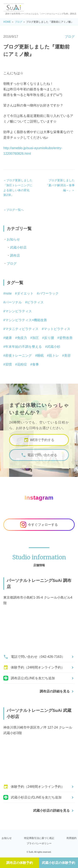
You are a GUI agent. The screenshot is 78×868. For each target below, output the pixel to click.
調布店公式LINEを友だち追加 (29, 678)
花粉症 (22, 364)
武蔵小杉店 (18, 247)
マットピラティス (57, 329)
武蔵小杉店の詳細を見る (51, 811)
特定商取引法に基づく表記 (39, 838)
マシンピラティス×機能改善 (26, 320)
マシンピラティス (19, 311)
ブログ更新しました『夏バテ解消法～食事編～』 (60, 185)
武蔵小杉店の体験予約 (58, 863)
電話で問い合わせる (39, 458)
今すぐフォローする (39, 525)
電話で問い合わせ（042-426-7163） (34, 657)
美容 (67, 356)
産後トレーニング (19, 356)
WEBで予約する (39, 443)
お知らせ (13, 239)
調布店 (15, 255)
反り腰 (49, 338)
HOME (7, 22)
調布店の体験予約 (20, 863)
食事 (36, 364)
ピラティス (35, 302)
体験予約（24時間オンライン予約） (34, 668)
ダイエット (25, 293)
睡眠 (40, 356)
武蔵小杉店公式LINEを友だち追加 (32, 797)
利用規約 (72, 838)
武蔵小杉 (54, 347)
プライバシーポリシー (39, 843)
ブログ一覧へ (15, 210)
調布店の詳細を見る (55, 691)
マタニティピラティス (22, 329)
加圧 (36, 338)
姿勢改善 (66, 338)
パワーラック (49, 293)
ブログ (19, 22)
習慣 (9, 364)
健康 (9, 338)
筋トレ (54, 356)
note (8, 293)
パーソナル (14, 302)
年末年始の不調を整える (24, 347)
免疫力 (22, 338)
